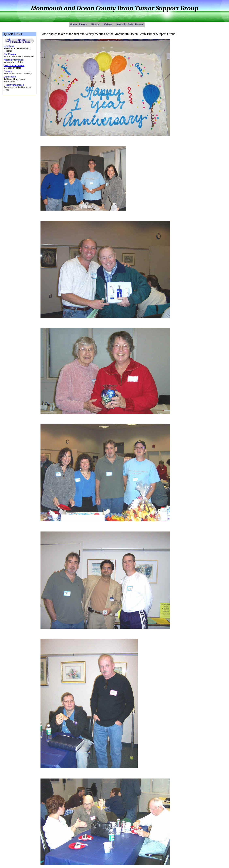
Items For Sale (125, 24)
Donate (139, 24)
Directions (9, 46)
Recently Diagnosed (14, 85)
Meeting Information (14, 60)
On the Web (10, 77)
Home (73, 24)
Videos (110, 24)
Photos (97, 24)
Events (85, 24)
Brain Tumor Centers (14, 65)
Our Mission (10, 54)
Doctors (8, 71)
